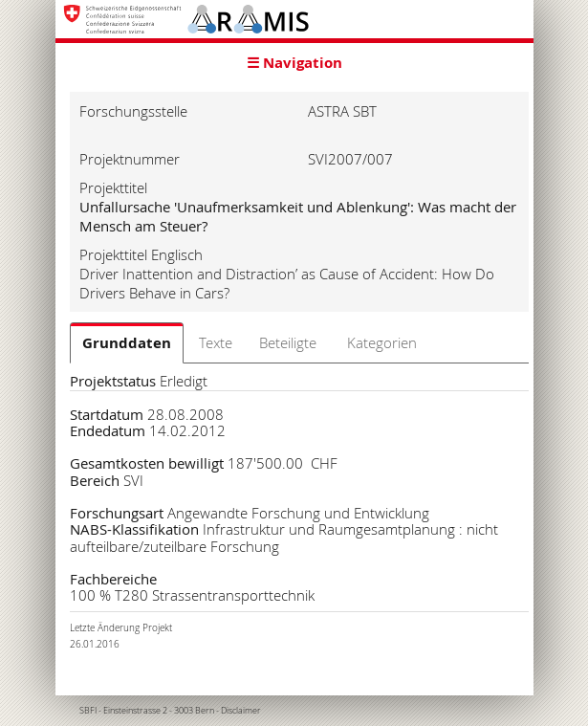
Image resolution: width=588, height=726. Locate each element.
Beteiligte (288, 342)
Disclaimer (241, 711)
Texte (216, 342)
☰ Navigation (294, 63)
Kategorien (382, 342)
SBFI (88, 711)
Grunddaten (127, 343)
